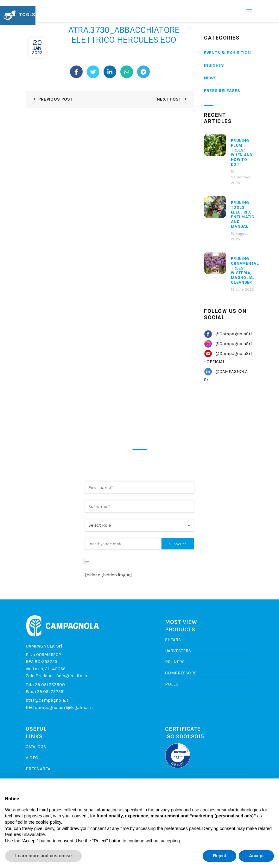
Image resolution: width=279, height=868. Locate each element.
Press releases (222, 91)
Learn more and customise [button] (43, 856)
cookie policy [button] (48, 822)
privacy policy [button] (169, 810)
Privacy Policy (99, 566)
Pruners (175, 662)
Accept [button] (256, 856)
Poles (172, 684)
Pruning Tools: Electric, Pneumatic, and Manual (243, 215)
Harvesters (178, 651)
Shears (173, 640)
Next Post (169, 99)
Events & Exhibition (227, 53)
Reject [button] (219, 856)
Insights (214, 65)
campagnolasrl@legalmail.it (64, 707)
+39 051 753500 (49, 685)
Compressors (181, 673)
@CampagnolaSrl (234, 334)
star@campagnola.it (47, 700)
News (210, 78)
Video (32, 758)
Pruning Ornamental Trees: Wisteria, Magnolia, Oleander (245, 271)
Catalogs (36, 747)
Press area (38, 769)
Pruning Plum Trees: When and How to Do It (241, 153)
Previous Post (56, 99)
